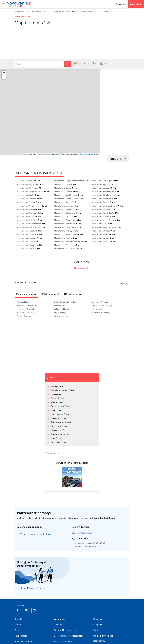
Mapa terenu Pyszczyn (104, 184)
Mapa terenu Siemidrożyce (106, 195)
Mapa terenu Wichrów (103, 231)
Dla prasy (98, 625)
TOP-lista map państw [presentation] (50, 294)
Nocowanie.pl (81, 268)
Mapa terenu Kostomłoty (30, 245)
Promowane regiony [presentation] (26, 294)
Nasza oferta (21, 636)
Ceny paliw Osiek (59, 442)
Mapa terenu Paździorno (68, 224)
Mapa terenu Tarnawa (103, 209)
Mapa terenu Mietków (66, 209)
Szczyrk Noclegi (24, 316)
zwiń (124, 284)
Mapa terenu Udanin (103, 216)
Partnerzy (98, 630)
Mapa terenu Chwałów (29, 199)
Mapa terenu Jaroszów (30, 238)
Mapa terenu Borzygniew (31, 188)
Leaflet (25, 154)
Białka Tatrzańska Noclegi (65, 302)
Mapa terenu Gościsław (30, 220)
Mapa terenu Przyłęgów (105, 181)
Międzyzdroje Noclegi (101, 313)
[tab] (39, 173)
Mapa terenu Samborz (104, 188)
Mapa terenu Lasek (65, 184)
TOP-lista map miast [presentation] (73, 294)
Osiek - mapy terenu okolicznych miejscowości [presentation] (39, 173)
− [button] (4, 77)
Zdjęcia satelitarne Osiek (62, 422)
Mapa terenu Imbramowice (31, 224)
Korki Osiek (56, 438)
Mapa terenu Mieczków (67, 202)
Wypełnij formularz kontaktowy (37, 534)
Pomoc (18, 625)
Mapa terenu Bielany (29, 181)
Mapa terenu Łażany (65, 188)
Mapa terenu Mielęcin (66, 206)
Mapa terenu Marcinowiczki (68, 199)
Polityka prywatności (103, 636)
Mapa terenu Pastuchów (67, 220)
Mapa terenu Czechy (29, 202)
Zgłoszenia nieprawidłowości (68, 636)
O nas (17, 630)
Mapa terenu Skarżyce (104, 199)
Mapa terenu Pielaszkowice (68, 234)
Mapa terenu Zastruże (104, 242)
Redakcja (98, 619)
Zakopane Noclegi (62, 309)
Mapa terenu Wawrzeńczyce (107, 227)
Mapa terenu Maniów (66, 192)
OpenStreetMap (45, 154)
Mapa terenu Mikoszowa (67, 213)
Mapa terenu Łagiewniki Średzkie (71, 181)
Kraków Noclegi (61, 316)
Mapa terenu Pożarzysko (67, 245)
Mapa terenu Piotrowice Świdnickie (72, 242)
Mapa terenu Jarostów (29, 234)
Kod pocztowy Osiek (60, 414)
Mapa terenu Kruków (28, 249)
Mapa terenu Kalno (28, 242)
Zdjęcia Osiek (57, 402)
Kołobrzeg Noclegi (100, 302)
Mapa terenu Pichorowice (68, 227)
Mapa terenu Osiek (59, 430)
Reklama (58, 625)
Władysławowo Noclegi (102, 305)
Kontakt (18, 619)
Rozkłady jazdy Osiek (60, 406)
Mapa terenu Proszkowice (68, 249)
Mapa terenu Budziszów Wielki (33, 192)
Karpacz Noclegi (24, 302)
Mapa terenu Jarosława (29, 231)
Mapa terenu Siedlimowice (105, 192)
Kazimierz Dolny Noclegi (27, 305)
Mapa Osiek (56, 394)
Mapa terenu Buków (28, 195)
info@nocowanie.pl (84, 533)
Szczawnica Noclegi (25, 313)
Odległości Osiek (59, 418)
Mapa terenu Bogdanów (30, 184)
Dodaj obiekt (136, 4)
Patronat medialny (63, 641)
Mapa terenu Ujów (102, 224)
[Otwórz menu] (3, 4)
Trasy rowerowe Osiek (61, 434)
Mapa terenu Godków (29, 216)
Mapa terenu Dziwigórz (30, 213)
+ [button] (4, 73)
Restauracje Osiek (59, 426)
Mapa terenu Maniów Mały (68, 195)
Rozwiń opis (118, 159)
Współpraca (60, 619)
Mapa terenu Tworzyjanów (106, 213)
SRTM (62, 154)
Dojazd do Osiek (58, 398)
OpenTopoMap (85, 154)
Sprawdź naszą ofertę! (33, 588)
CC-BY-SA (95, 154)
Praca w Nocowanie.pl (65, 630)
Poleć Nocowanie (23, 641)
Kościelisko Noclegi (25, 309)
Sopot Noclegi (60, 313)
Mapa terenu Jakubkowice (31, 227)
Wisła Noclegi (60, 305)
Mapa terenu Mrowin (66, 216)
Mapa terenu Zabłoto (103, 234)
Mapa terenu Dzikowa (29, 209)
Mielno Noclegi (98, 309)
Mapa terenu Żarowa (103, 238)
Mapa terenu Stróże (103, 202)
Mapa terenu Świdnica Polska (107, 206)
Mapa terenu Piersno (66, 238)
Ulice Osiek (56, 410)
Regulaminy (99, 641)
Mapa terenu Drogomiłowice (32, 206)
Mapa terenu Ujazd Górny (106, 220)
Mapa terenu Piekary (66, 231)
